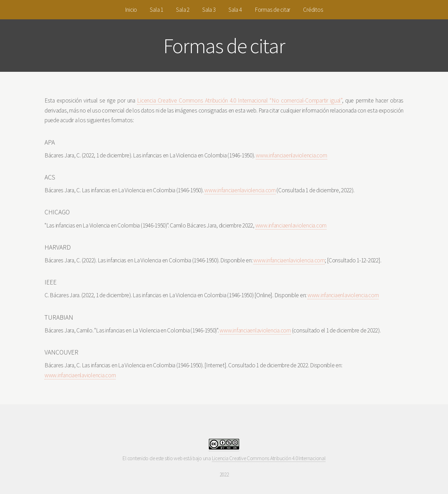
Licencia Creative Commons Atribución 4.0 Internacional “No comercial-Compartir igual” (239, 100)
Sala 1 (156, 10)
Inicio (131, 10)
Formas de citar (272, 10)
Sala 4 (235, 10)
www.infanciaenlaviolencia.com (291, 155)
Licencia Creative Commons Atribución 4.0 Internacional (269, 458)
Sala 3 (209, 10)
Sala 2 (183, 10)
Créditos (313, 10)
